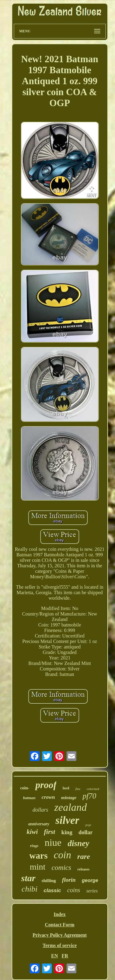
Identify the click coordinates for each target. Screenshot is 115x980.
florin (69, 880)
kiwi (32, 832)
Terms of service (60, 945)
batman (29, 798)
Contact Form (59, 925)
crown (48, 797)
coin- (25, 788)
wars (39, 856)
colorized (93, 789)
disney (79, 843)
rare (84, 856)
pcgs (88, 825)
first (50, 832)
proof (46, 785)
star (28, 878)
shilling (49, 881)
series (92, 891)
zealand (71, 807)
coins (74, 890)
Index (60, 914)
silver (67, 820)
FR (65, 956)
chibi (29, 889)
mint (38, 867)
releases (83, 869)
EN (55, 956)
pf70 (89, 796)
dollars (40, 810)
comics (61, 868)
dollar (86, 832)
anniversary (39, 824)
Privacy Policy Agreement (60, 935)
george (90, 880)
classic (52, 890)
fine (78, 789)
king (67, 832)
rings (34, 846)
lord (66, 788)
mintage (69, 798)
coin (62, 855)
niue (53, 842)
